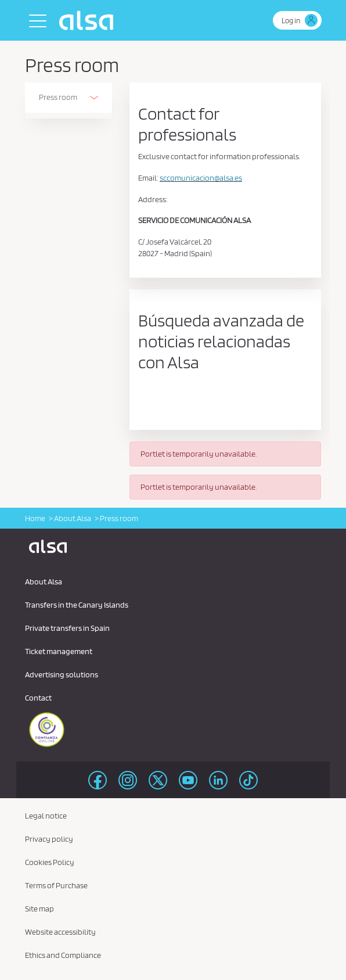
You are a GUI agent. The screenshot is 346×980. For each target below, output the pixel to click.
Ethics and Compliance (63, 955)
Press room (58, 97)
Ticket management (59, 651)
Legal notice (46, 816)
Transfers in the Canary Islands (77, 605)
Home (35, 518)
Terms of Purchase (56, 885)
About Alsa (73, 518)
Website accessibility (60, 932)
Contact (38, 698)
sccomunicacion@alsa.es (201, 178)
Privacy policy (49, 839)
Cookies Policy (50, 862)
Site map (39, 909)
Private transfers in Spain (67, 628)
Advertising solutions (62, 674)
